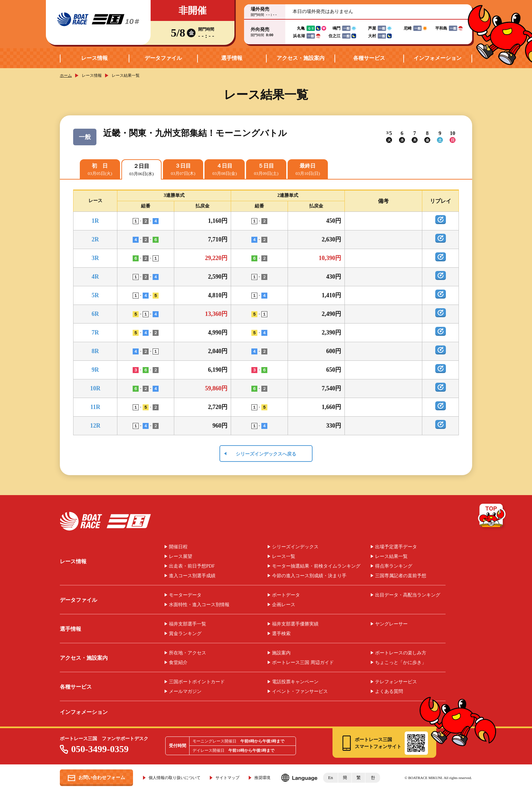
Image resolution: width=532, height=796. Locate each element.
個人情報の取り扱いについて (175, 778)
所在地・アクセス (188, 653)
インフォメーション (438, 58)
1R (95, 221)
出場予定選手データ (396, 547)
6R (95, 314)
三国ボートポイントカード (197, 682)
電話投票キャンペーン (295, 682)
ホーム (66, 75)
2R (95, 239)
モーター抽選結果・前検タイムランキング (316, 566)
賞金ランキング (185, 634)
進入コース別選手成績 (192, 576)
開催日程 (178, 547)
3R (95, 258)
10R (95, 388)
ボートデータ (286, 595)
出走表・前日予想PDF (192, 566)
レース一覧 (284, 557)
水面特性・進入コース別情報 (199, 605)
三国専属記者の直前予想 (401, 576)
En (331, 778)
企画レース (284, 605)
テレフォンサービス (396, 682)
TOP (492, 517)
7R (95, 332)
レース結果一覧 (391, 557)
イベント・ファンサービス (300, 692)
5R (95, 295)
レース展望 (181, 557)
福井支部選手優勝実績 (295, 624)
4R (95, 277)
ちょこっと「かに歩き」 (401, 663)
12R (95, 426)
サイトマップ (227, 778)
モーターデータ (185, 595)
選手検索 (281, 634)
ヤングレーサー (391, 624)
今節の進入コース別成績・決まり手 (309, 576)
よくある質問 (389, 692)
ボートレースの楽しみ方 (401, 653)
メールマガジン (185, 692)
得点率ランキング (394, 566)
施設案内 (281, 653)
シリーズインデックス (295, 547)
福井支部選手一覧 (188, 624)
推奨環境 (262, 778)
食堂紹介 (178, 663)
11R (95, 407)
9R (95, 370)
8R (95, 351)
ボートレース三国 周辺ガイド (303, 663)
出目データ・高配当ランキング (408, 595)
